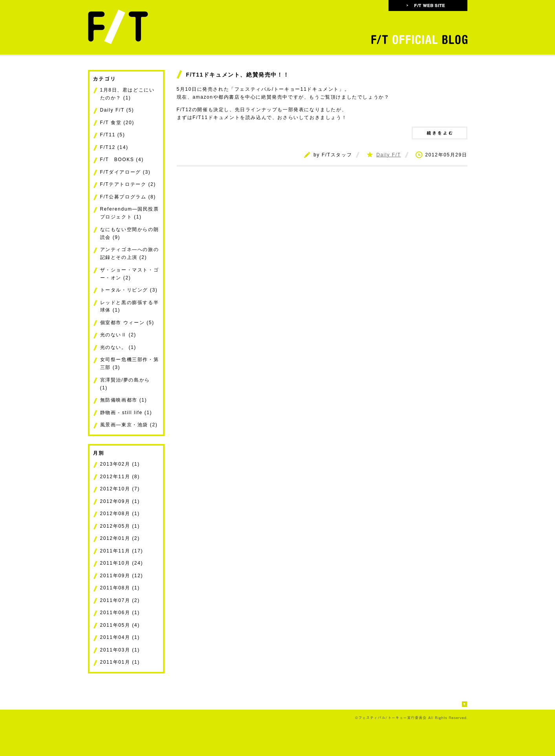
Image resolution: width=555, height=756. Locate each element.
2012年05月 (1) (120, 526)
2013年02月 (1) (120, 464)
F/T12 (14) (114, 147)
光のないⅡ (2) (118, 335)
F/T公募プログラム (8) (128, 197)
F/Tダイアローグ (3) (125, 172)
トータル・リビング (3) (129, 290)
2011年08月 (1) (120, 588)
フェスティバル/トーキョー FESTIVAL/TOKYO (130, 27)
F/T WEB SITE (428, 6)
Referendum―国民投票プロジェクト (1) (130, 213)
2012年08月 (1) (120, 514)
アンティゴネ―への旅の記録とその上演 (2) (130, 253)
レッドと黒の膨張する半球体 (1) (130, 306)
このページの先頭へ (465, 704)
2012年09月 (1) (120, 501)
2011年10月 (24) (122, 563)
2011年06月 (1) (120, 613)
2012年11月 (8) (120, 477)
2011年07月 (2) (120, 600)
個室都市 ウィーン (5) (127, 323)
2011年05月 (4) (120, 625)
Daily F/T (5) (117, 110)
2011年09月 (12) (122, 576)
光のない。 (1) (118, 347)
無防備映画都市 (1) (124, 400)
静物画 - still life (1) (126, 413)
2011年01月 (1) (120, 662)
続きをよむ (440, 133)
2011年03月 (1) (120, 650)
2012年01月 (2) (120, 538)
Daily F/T (388, 155)
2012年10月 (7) (120, 489)
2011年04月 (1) (120, 637)
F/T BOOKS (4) (122, 160)
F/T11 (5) (113, 135)
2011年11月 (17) (122, 551)
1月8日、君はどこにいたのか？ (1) (127, 94)
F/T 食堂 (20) (117, 123)
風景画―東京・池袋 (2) (129, 425)
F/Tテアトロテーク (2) (128, 184)
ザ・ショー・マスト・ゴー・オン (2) (130, 274)
